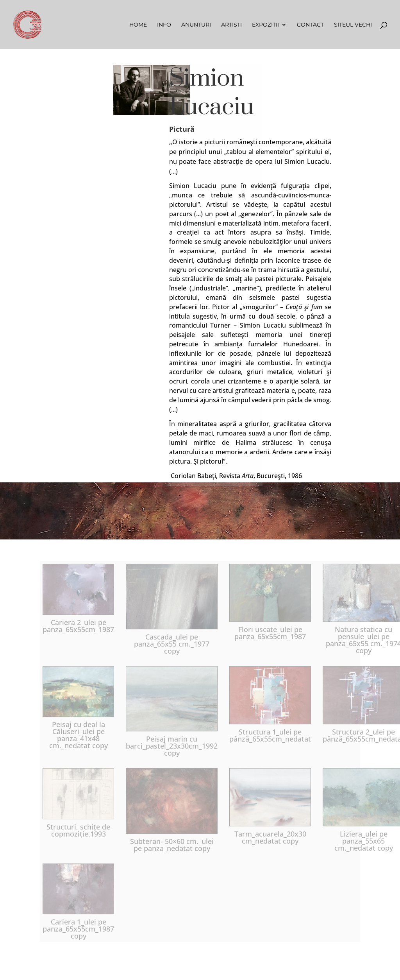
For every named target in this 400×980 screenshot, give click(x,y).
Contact (310, 25)
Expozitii (265, 25)
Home (138, 25)
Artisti (231, 25)
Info (164, 25)
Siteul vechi (353, 25)
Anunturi (196, 25)
